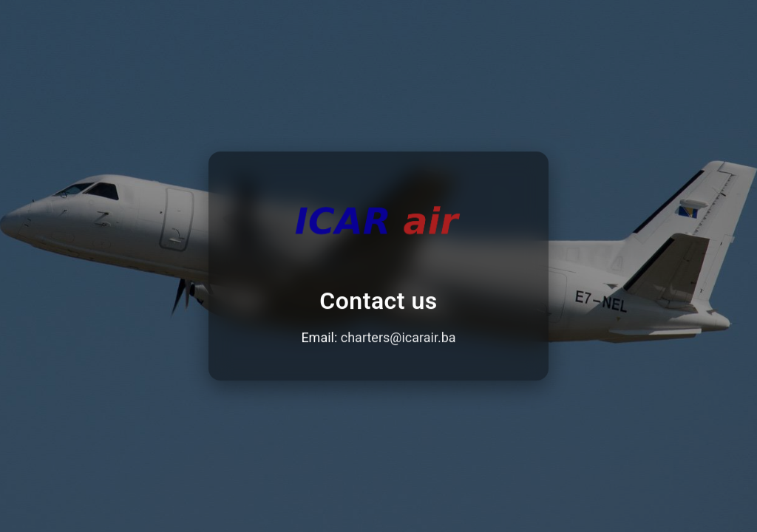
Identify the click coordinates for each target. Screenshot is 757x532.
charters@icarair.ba (398, 338)
